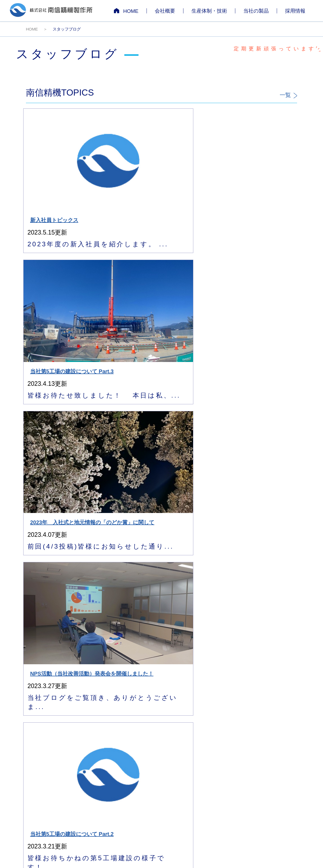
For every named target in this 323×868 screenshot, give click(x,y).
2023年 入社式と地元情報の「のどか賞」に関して (196, 161)
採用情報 (295, 11)
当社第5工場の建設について (194, 283)
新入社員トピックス (57, 156)
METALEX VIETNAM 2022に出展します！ (195, 523)
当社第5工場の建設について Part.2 (56, 283)
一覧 (288, 95)
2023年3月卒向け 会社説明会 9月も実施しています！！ (265, 523)
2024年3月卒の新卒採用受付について (125, 283)
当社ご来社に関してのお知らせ (264, 283)
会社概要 (165, 11)
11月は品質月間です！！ (55, 520)
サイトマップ (302, 754)
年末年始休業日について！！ (264, 401)
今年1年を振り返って (125, 401)
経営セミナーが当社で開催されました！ (195, 401)
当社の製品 (256, 11)
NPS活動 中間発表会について (57, 401)
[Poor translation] (13, 793)
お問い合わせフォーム (235, 681)
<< (218, 612)
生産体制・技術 (209, 11)
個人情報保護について (264, 754)
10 (284, 612)
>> (294, 612)
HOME (126, 11)
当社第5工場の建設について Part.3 (125, 159)
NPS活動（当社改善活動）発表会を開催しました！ (265, 161)
